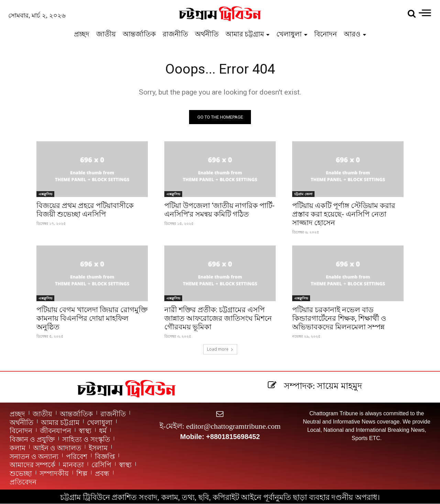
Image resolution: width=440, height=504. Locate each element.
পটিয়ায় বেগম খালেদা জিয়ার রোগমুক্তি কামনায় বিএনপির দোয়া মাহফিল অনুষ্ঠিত (92, 319)
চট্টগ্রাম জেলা (303, 194)
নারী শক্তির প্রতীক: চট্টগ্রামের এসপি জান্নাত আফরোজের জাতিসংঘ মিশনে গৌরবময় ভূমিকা (218, 319)
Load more (220, 349)
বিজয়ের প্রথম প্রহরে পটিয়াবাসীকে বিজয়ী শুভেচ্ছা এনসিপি (85, 210)
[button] (411, 14)
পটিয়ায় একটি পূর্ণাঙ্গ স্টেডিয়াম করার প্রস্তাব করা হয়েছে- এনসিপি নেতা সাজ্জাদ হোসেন (344, 215)
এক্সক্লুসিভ (45, 194)
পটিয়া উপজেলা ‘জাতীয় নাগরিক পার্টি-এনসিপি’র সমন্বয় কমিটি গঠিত (219, 210)
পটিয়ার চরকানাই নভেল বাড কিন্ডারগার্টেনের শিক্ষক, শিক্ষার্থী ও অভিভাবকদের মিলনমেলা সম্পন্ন (339, 319)
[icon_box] (313, 386)
